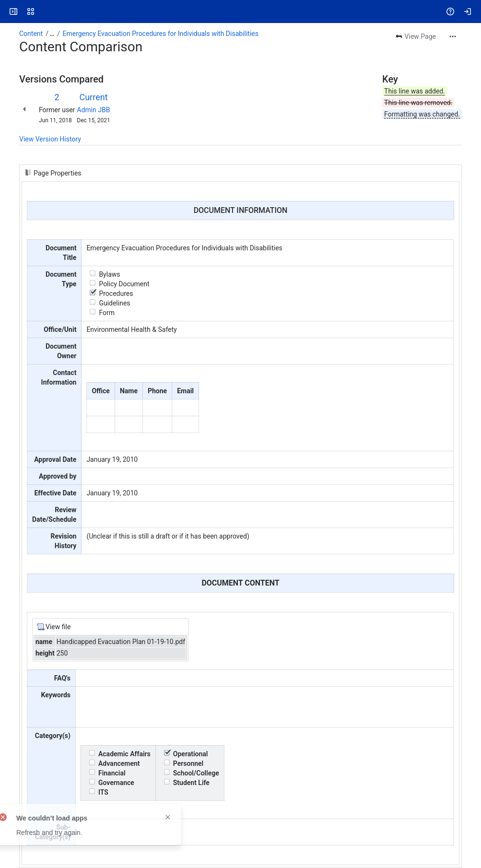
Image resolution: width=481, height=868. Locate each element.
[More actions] (453, 36)
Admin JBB (93, 110)
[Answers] (44, 12)
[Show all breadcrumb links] (52, 34)
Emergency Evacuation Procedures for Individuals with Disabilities (161, 34)
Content (31, 34)
